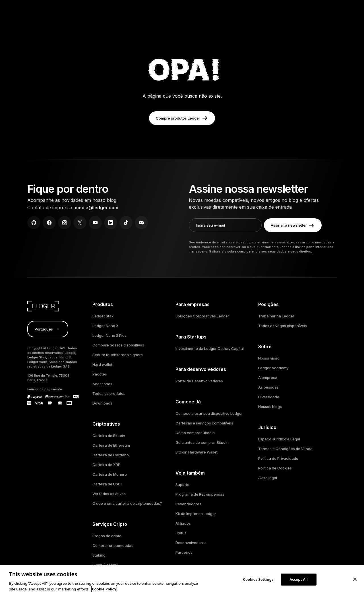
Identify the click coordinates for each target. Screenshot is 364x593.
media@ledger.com (97, 208)
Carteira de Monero (110, 474)
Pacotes (100, 374)
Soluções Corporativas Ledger (202, 316)
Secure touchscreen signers (118, 355)
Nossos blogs (270, 407)
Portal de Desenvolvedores (199, 381)
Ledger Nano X (106, 326)
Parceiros (184, 552)
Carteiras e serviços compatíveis (204, 423)
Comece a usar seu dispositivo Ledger (209, 413)
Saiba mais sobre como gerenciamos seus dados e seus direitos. (260, 251)
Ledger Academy (273, 368)
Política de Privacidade (278, 458)
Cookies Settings (258, 582)
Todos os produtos (109, 393)
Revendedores (188, 504)
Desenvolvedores (191, 543)
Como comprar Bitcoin (195, 433)
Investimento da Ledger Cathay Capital (210, 348)
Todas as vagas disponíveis (283, 326)
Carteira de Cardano (111, 455)
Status (181, 533)
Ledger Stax (103, 316)
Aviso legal (268, 478)
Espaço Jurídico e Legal (279, 439)
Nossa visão (269, 358)
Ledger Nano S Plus (109, 335)
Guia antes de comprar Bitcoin (202, 442)
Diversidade (269, 397)
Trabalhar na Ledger (276, 316)
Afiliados (183, 523)
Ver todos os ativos (109, 494)
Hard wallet (102, 364)
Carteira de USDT (108, 484)
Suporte (182, 485)
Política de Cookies (275, 468)
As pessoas (268, 387)
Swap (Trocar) (105, 565)
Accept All (299, 582)
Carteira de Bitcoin (109, 436)
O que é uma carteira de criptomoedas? (127, 503)
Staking (99, 555)
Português (48, 329)
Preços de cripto (107, 536)
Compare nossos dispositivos (118, 345)
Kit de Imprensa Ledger (196, 514)
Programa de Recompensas (200, 494)
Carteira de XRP (106, 465)
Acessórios (102, 384)
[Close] (355, 582)
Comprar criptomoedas (113, 545)
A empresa (268, 377)
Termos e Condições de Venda (285, 449)
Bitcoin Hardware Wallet (197, 452)
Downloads (102, 403)
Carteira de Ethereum (111, 445)
